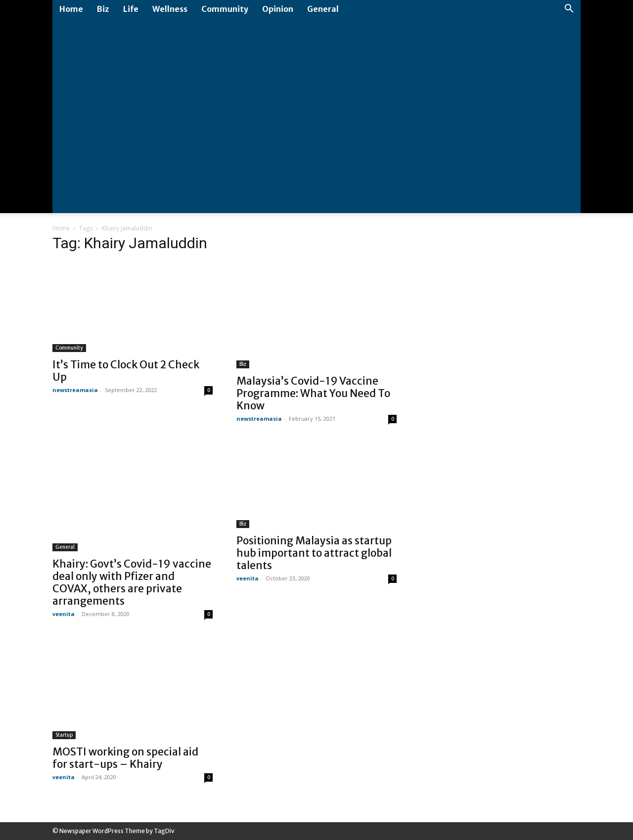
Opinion (278, 9)
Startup (64, 735)
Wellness (170, 9)
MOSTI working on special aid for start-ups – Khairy (125, 758)
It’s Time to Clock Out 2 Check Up (126, 371)
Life (131, 9)
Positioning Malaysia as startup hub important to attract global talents (314, 553)
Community (225, 9)
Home (71, 9)
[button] (569, 10)
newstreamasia (75, 390)
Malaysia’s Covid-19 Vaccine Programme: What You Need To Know (313, 393)
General (323, 9)
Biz (103, 9)
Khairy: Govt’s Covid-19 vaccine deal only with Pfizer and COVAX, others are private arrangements (132, 582)
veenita (64, 614)
